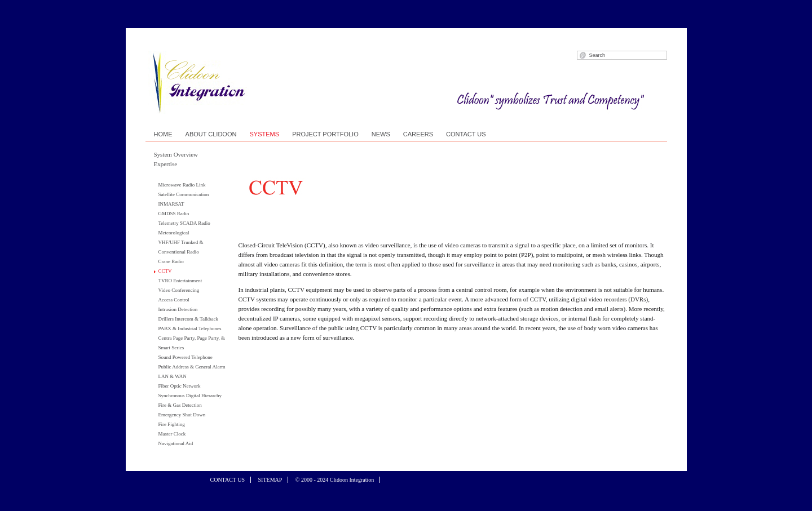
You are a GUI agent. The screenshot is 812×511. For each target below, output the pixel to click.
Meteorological (174, 233)
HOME (163, 134)
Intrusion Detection (178, 309)
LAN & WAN (173, 376)
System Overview (176, 154)
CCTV (165, 271)
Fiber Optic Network (180, 386)
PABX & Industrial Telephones (190, 328)
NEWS (381, 134)
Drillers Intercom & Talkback (188, 319)
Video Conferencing (179, 290)
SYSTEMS (265, 134)
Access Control (174, 300)
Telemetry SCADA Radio (184, 223)
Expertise (166, 164)
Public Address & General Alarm (192, 367)
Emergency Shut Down (182, 415)
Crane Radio (171, 261)
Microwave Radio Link (182, 185)
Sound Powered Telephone (186, 357)
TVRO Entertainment (180, 281)
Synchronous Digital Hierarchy (190, 396)
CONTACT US (466, 134)
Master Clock (172, 434)
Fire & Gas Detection (180, 405)
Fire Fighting (172, 424)
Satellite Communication (184, 194)
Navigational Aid (176, 443)
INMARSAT (171, 204)
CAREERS (418, 134)
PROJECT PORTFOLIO (325, 134)
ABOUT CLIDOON (211, 134)
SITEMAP (270, 480)
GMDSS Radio (174, 214)
